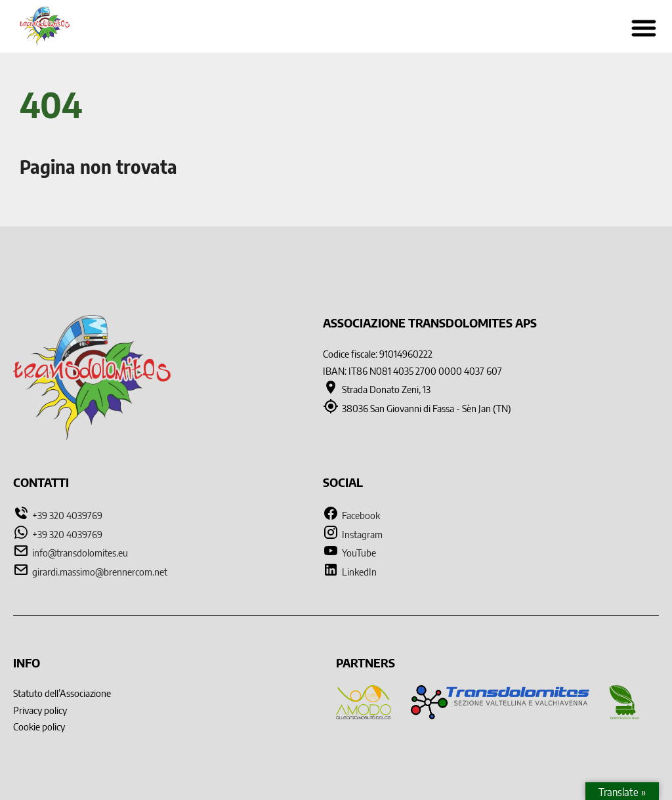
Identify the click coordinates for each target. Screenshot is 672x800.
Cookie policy (39, 726)
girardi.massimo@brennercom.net (100, 572)
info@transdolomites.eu (80, 553)
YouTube (349, 553)
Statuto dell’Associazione (62, 693)
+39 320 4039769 (67, 515)
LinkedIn (350, 572)
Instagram (353, 534)
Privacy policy (40, 710)
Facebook (351, 515)
